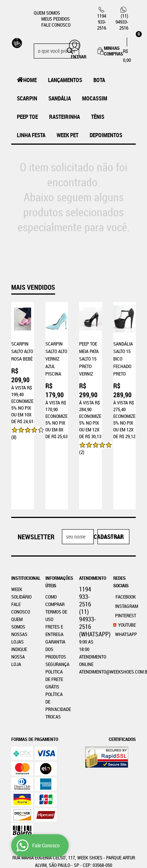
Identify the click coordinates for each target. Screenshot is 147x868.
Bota (99, 80)
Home (30, 80)
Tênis (98, 117)
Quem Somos (47, 13)
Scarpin (27, 98)
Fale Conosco (56, 25)
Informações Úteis (57, 528)
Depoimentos (106, 135)
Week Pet (67, 135)
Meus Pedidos (55, 19)
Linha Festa (31, 135)
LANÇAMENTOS (65, 80)
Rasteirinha (64, 117)
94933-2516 (122, 22)
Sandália (60, 98)
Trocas (53, 663)
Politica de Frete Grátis (54, 626)
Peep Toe (27, 117)
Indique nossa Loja (19, 603)
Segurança (57, 611)
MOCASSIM (95, 98)
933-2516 (102, 22)
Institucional (23, 524)
